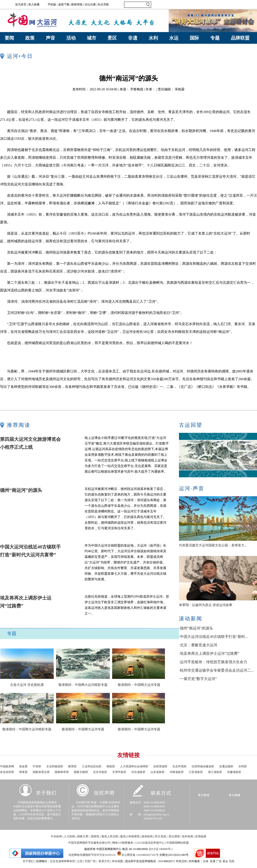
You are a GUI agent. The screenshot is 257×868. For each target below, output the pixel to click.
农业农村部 (7, 772)
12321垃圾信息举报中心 (150, 843)
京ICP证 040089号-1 (161, 849)
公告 (80, 861)
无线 (232, 861)
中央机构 (56, 836)
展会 (225, 861)
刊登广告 (90, 861)
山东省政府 (157, 772)
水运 (174, 38)
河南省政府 (177, 772)
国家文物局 (81, 772)
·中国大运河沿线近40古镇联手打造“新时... (213, 637)
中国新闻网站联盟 (178, 843)
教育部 (72, 766)
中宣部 (37, 766)
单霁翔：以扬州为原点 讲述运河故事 (206, 605)
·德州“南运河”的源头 (196, 628)
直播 (213, 861)
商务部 (23, 772)
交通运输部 (226, 766)
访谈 (206, 861)
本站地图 (117, 861)
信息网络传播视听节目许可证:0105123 (92, 855)
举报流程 (181, 861)
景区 (112, 38)
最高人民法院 (110, 836)
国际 (194, 38)
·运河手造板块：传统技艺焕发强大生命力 (213, 662)
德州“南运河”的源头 (21, 490)
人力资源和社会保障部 (134, 766)
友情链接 (201, 836)
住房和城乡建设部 (203, 766)
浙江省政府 (215, 772)
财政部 (111, 766)
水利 (153, 38)
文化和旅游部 (55, 766)
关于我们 (28, 861)
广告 (219, 861)
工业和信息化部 (92, 766)
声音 (50, 38)
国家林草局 (62, 772)
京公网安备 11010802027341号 (138, 853)
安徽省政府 (234, 772)
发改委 (23, 766)
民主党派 (161, 836)
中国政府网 (7, 766)
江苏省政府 (196, 772)
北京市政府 (100, 772)
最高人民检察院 (130, 836)
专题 (215, 38)
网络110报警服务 (123, 843)
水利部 (243, 766)
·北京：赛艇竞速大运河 (198, 645)
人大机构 (69, 836)
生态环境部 (179, 766)
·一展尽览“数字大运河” (198, 679)
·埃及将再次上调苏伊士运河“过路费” (209, 653)
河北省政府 (138, 772)
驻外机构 (188, 836)
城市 (92, 38)
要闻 (9, 38)
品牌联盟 (240, 38)
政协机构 (147, 836)
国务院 (95, 836)
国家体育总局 (41, 772)
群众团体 (174, 836)
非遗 (133, 38)
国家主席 (83, 836)
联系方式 (104, 861)
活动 (71, 38)
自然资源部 (160, 766)
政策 (30, 38)
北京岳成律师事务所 (62, 861)
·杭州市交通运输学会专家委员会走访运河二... (216, 670)
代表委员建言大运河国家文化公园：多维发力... (213, 545)
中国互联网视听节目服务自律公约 (89, 843)
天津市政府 (119, 772)
